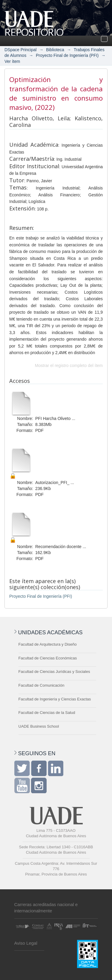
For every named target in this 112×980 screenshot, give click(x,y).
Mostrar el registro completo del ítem (69, 365)
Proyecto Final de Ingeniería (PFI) (67, 55)
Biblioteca (55, 50)
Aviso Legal (26, 943)
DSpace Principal (20, 50)
